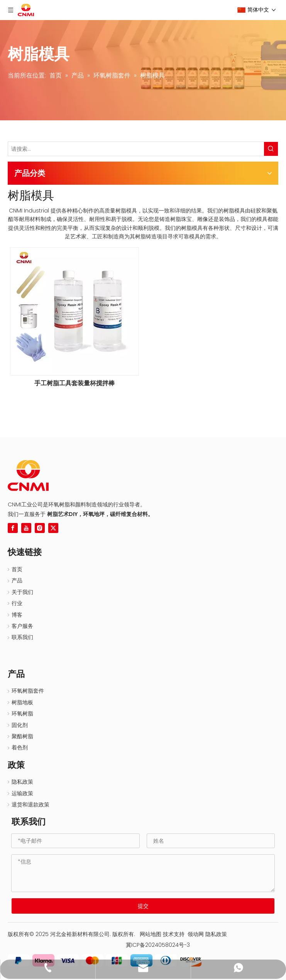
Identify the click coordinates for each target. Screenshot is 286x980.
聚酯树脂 (22, 736)
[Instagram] (40, 528)
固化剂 (20, 725)
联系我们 (22, 637)
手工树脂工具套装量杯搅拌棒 (74, 383)
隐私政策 (22, 782)
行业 (17, 603)
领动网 (196, 934)
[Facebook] (13, 528)
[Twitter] (53, 528)
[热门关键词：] (271, 149)
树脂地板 (22, 702)
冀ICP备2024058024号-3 (155, 945)
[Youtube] (26, 528)
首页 (17, 569)
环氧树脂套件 (28, 691)
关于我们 (22, 592)
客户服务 (22, 626)
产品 (17, 580)
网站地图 (151, 934)
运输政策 (22, 793)
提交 (143, 906)
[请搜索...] (136, 149)
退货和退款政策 (30, 805)
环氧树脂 (22, 713)
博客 (17, 615)
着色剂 (20, 747)
